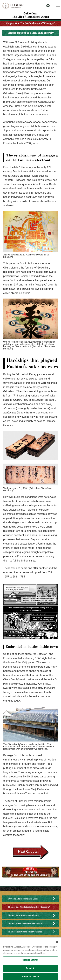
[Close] (57, 944)
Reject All (30, 970)
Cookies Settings (30, 961)
